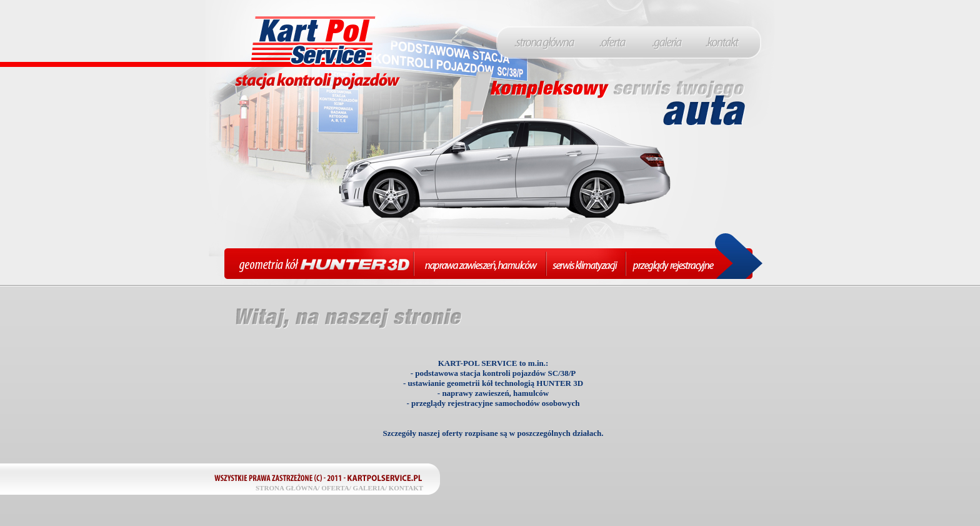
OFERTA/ (336, 488)
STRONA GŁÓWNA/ (287, 488)
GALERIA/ (370, 488)
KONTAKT (406, 488)
